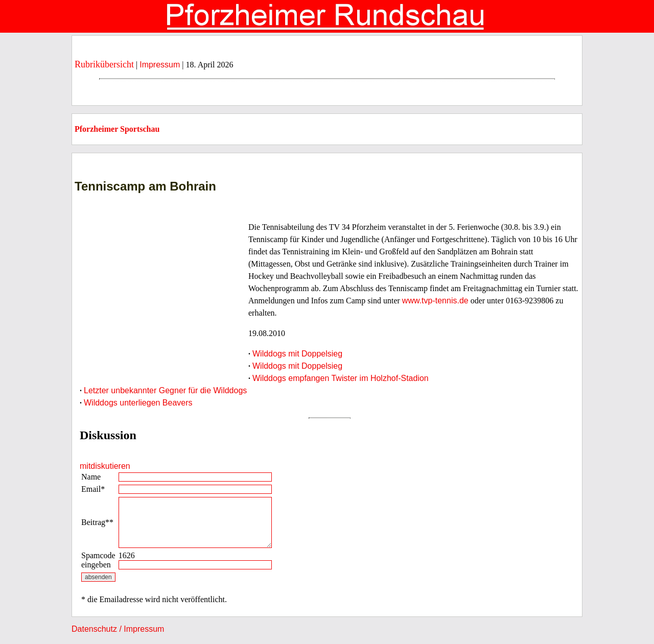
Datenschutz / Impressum (118, 629)
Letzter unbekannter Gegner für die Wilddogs (165, 390)
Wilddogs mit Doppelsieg (297, 354)
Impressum (160, 65)
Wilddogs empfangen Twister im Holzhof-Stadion (341, 378)
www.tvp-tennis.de (435, 301)
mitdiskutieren (105, 466)
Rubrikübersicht (104, 64)
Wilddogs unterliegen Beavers (138, 403)
